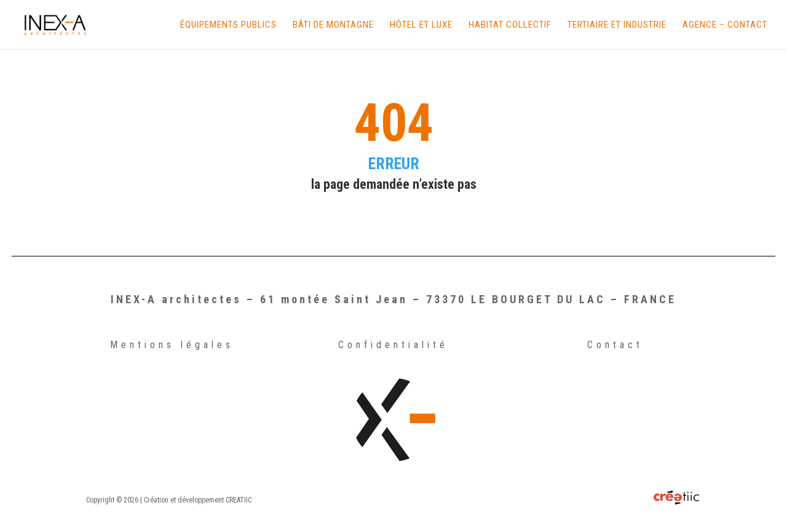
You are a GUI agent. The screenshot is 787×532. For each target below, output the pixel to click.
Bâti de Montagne (333, 25)
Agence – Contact (725, 25)
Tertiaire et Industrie (617, 25)
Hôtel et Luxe (421, 25)
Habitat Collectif (510, 25)
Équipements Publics (228, 25)
